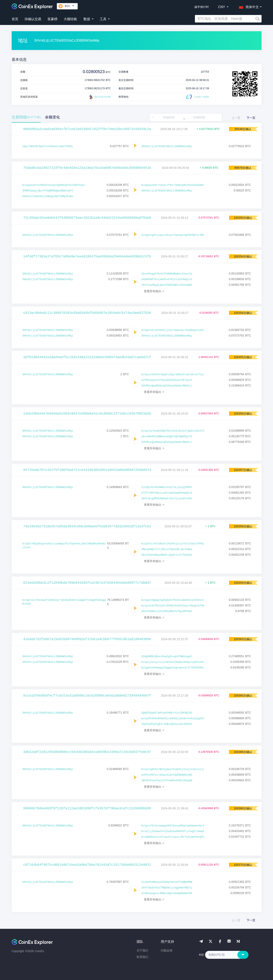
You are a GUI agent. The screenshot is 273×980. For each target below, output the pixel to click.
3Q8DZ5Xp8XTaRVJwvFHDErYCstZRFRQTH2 (167, 713)
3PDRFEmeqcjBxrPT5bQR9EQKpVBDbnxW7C (48, 191)
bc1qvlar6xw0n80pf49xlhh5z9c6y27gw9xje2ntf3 (173, 431)
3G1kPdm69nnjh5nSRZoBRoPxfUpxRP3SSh (167, 611)
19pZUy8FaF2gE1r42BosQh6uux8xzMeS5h (167, 724)
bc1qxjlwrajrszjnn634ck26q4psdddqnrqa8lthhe (173, 662)
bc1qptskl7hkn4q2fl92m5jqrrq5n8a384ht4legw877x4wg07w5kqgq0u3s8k (64, 602)
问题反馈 (167, 950)
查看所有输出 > (154, 291)
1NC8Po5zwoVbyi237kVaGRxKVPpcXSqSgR (167, 781)
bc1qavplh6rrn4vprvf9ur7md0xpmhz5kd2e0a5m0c (173, 185)
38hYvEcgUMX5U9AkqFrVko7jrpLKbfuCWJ (167, 499)
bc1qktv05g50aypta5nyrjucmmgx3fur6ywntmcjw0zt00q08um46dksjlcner (64, 546)
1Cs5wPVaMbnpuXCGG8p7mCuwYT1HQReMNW (167, 882)
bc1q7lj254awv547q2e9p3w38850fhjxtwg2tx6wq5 (173, 831)
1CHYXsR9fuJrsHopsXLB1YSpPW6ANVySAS (167, 775)
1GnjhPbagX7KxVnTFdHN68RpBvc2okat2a (167, 274)
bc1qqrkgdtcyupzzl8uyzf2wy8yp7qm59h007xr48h (173, 235)
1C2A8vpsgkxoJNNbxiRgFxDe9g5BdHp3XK (167, 893)
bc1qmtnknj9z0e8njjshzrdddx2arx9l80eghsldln (173, 330)
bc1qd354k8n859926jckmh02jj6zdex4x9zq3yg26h (173, 719)
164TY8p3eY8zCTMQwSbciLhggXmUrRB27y (167, 888)
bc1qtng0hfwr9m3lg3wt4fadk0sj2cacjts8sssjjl (173, 769)
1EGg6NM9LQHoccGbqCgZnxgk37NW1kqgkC (167, 657)
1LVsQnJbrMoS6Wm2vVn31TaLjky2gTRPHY (167, 487)
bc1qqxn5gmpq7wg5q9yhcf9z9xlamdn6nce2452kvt (173, 600)
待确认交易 (33, 19)
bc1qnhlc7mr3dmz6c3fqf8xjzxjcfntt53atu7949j (173, 544)
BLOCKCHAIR (100, 97)
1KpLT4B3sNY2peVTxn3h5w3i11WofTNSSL (48, 147)
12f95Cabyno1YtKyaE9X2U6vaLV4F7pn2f (167, 380)
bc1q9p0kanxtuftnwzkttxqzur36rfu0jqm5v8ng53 (173, 837)
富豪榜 (52, 19)
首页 (15, 19)
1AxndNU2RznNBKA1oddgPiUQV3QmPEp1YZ (167, 437)
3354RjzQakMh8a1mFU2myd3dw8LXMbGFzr (167, 386)
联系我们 (142, 957)
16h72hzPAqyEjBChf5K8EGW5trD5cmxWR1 (167, 285)
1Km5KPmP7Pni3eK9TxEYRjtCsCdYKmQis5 (167, 279)
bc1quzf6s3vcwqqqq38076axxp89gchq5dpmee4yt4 (173, 826)
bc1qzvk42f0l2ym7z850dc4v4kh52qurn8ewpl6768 (173, 606)
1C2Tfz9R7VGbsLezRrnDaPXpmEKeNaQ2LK (167, 493)
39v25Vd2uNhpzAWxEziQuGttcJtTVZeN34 (167, 555)
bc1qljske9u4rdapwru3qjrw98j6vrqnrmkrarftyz (173, 375)
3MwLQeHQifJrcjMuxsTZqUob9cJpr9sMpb (167, 549)
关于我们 (142, 950)
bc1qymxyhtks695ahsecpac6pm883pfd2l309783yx (54, 185)
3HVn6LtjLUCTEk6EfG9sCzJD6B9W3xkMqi (167, 147)
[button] (248, 6)
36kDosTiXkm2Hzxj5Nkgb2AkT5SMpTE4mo (48, 196)
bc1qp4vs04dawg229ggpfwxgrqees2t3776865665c (173, 668)
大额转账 (70, 19)
